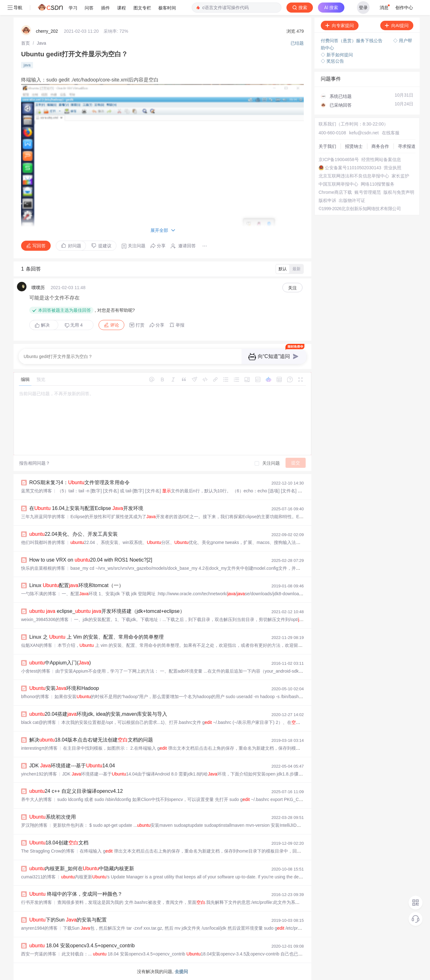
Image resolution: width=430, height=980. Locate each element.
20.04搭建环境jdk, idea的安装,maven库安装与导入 (98, 714)
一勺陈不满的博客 (39, 594)
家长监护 (400, 176)
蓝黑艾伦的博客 (37, 491)
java (27, 65)
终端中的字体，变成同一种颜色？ (76, 894)
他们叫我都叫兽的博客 (43, 542)
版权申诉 (327, 200)
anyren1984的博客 (39, 928)
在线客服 (391, 133)
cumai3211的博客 (39, 877)
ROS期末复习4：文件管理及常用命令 (79, 482)
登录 (363, 8)
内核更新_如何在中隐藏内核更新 (82, 868)
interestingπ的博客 (39, 748)
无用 (74, 325)
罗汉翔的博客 (34, 825)
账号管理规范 (368, 192)
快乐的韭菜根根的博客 (43, 568)
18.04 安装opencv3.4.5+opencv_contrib (82, 946)
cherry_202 (47, 31)
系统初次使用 (53, 817)
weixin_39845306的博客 (45, 619)
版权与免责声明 (399, 192)
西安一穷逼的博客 (39, 954)
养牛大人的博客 (37, 799)
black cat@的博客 (39, 722)
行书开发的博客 (37, 902)
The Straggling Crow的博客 (48, 851)
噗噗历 (38, 288)
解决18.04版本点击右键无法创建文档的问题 (91, 740)
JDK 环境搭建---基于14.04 (72, 766)
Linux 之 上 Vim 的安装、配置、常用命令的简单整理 (96, 637)
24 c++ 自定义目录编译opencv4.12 (76, 791)
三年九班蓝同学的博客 (43, 517)
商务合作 (380, 146)
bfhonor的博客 (35, 697)
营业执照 (393, 168)
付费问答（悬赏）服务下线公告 (352, 41)
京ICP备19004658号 (339, 160)
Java (42, 43)
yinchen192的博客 (39, 774)
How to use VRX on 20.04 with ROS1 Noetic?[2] (91, 560)
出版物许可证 (352, 200)
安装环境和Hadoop (64, 688)
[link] (25, 43)
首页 (25, 43)
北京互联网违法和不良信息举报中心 (354, 176)
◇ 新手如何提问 (337, 55)
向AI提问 (397, 25)
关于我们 (327, 146)
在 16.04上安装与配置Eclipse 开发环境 (86, 508)
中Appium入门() (60, 663)
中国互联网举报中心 (338, 184)
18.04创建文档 (59, 843)
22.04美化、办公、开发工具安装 (74, 534)
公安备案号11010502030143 (353, 168)
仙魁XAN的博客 (37, 645)
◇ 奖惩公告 (332, 61)
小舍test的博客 (36, 671)
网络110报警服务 (378, 184)
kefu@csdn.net (364, 133)
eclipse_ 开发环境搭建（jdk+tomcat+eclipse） (107, 611)
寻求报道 (407, 146)
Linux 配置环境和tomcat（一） (76, 585)
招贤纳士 (354, 146)
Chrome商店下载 (335, 192)
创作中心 (404, 8)
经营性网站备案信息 (381, 160)
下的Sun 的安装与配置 (68, 920)
